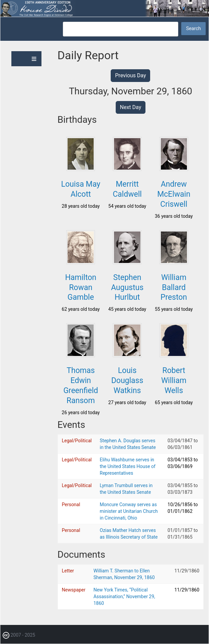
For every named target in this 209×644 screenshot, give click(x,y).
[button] (81, 169)
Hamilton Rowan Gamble (81, 288)
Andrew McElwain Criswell (174, 194)
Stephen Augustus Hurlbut (127, 288)
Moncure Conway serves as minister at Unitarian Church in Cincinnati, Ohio (129, 511)
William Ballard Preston (174, 288)
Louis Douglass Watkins (127, 381)
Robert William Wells (174, 381)
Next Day (131, 107)
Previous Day (130, 75)
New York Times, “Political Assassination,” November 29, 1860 (124, 596)
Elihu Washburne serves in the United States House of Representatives (128, 466)
